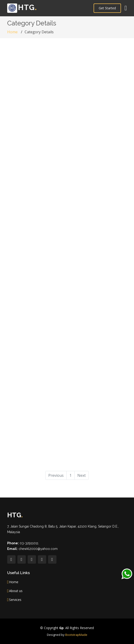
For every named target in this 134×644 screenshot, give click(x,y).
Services (15, 600)
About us (16, 591)
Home (12, 32)
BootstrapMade (76, 635)
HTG (22, 7)
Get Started (107, 8)
